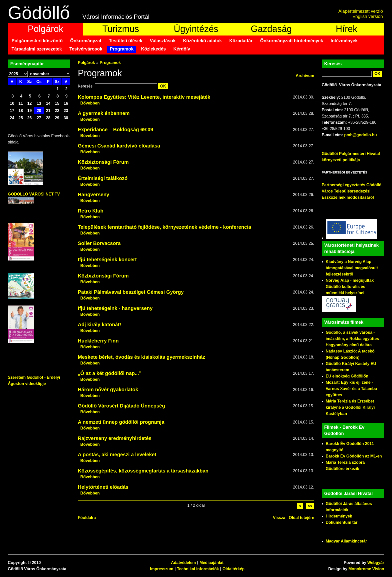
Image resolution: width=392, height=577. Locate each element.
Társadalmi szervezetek (37, 49)
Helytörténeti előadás (103, 487)
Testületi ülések (125, 41)
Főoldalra (87, 518)
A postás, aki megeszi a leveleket (117, 454)
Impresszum (162, 569)
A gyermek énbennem (104, 113)
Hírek (346, 29)
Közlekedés (153, 49)
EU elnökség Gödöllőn (347, 376)
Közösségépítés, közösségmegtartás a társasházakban (143, 471)
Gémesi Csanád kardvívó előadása (119, 146)
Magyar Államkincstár (346, 541)
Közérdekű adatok (202, 41)
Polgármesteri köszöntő (37, 41)
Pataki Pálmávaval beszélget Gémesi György (131, 292)
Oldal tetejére (301, 518)
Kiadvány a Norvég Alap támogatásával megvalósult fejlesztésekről (352, 268)
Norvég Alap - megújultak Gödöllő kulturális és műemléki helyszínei (350, 287)
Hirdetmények (339, 516)
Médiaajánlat (211, 563)
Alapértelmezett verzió (361, 11)
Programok (122, 49)
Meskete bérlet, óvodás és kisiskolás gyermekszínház (141, 357)
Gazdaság (271, 29)
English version (368, 16)
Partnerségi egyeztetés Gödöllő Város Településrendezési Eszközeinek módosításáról (352, 191)
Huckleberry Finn (98, 341)
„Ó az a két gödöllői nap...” (109, 373)
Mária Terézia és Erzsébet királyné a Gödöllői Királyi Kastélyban (350, 407)
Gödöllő (39, 13)
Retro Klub (90, 211)
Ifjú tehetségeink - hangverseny (115, 308)
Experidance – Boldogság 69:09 (115, 129)
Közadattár (241, 41)
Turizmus (121, 29)
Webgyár (376, 563)
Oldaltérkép (233, 569)
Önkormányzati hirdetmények (291, 41)
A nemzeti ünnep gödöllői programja (121, 422)
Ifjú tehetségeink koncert (107, 259)
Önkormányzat (86, 41)
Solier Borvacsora (99, 243)
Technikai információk (198, 569)
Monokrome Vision (366, 569)
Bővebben (90, 103)
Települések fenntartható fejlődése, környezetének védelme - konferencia (164, 227)
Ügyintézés (196, 29)
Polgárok (45, 29)
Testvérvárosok (86, 49)
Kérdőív (182, 49)
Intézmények (344, 41)
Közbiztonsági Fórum (103, 162)
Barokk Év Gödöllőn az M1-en (354, 456)
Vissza (279, 518)
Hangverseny (93, 194)
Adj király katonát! (99, 324)
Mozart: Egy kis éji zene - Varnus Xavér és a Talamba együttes (351, 389)
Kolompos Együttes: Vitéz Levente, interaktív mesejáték (144, 97)
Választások (163, 41)
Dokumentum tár (342, 522)
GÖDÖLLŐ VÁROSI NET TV (34, 194)
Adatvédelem (183, 563)
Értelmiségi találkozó (103, 178)
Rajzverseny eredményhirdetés (115, 438)
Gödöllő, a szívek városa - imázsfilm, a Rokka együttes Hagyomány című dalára (352, 339)
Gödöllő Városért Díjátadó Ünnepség (121, 406)
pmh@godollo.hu (360, 135)
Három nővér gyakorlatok (108, 389)
